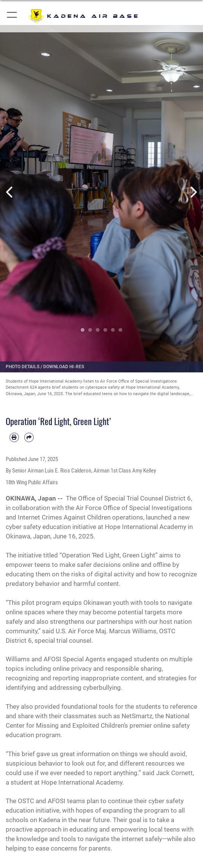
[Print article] (14, 437)
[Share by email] (29, 437)
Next (193, 192)
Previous (10, 192)
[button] (12, 16)
